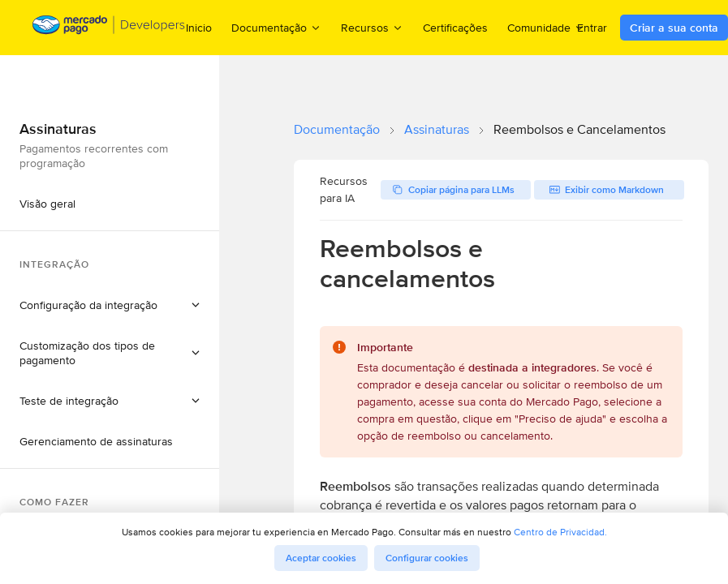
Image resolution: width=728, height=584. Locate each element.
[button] (110, 305)
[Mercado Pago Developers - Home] (109, 28)
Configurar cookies (427, 558)
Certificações (455, 28)
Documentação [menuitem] (276, 27)
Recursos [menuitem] (372, 27)
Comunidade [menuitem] (546, 27)
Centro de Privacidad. (560, 532)
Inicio (199, 28)
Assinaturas (437, 129)
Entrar (592, 28)
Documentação (337, 129)
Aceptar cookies (321, 558)
